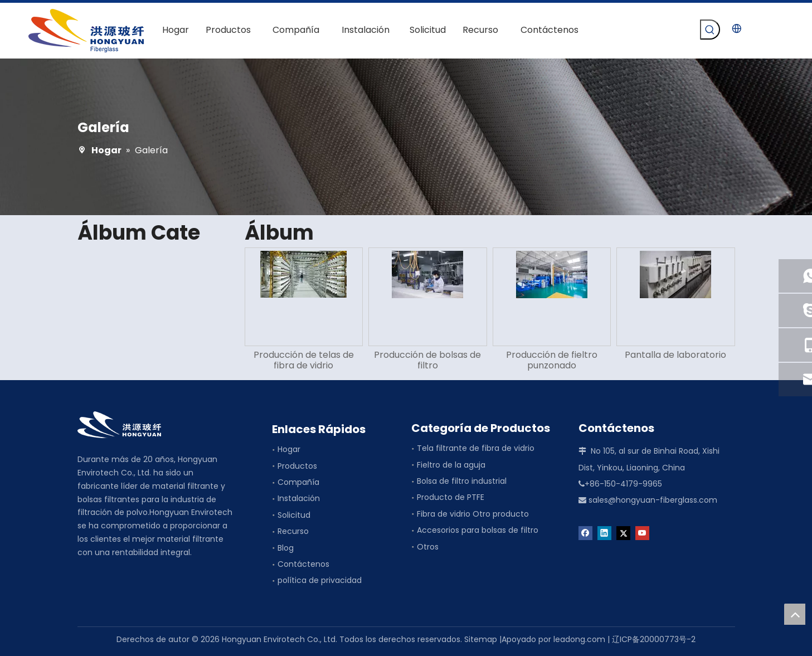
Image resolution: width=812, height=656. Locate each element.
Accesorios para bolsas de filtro (478, 530)
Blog (286, 548)
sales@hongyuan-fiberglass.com (653, 500)
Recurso (293, 531)
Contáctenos (303, 564)
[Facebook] (585, 533)
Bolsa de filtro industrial (462, 481)
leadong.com (579, 639)
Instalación (299, 498)
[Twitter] (623, 533)
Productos (297, 466)
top (795, 614)
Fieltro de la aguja (451, 465)
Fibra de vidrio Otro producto (473, 514)
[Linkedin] (604, 533)
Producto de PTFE (451, 497)
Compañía (298, 482)
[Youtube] (642, 533)
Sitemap (481, 639)
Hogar (289, 449)
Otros (428, 547)
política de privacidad (320, 580)
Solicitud (294, 515)
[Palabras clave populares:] (710, 30)
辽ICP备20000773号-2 (654, 639)
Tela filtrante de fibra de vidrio (476, 448)
